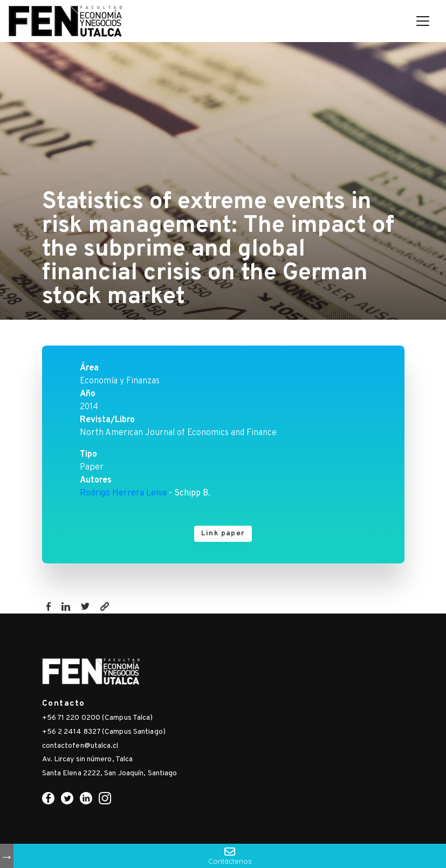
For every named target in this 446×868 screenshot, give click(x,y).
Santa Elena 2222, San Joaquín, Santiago (110, 773)
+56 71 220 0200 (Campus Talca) (98, 718)
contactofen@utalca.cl (80, 746)
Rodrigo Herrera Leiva (123, 493)
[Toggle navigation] (423, 21)
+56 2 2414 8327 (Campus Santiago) (104, 732)
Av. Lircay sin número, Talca (88, 759)
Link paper (223, 533)
